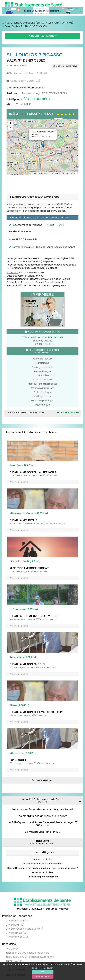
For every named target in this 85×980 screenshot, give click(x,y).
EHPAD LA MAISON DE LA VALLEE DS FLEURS (36, 712)
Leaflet (35, 173)
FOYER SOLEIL (18, 760)
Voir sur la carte (19, 482)
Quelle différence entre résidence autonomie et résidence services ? (42, 868)
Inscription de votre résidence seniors (27, 953)
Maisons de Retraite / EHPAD (29, 73)
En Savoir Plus (42, 976)
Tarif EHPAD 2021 (15, 961)
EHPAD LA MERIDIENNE (23, 520)
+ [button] (11, 123)
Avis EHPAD (12, 949)
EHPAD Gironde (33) (17, 921)
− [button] (11, 128)
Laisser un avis (68, 413)
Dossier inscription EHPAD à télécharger (43, 864)
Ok (43, 972)
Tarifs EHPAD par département (43, 877)
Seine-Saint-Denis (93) (60, 23)
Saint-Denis (11, 26)
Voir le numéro (37, 99)
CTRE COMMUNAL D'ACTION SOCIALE (42, 337)
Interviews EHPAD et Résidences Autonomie (30, 957)
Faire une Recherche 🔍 (42, 36)
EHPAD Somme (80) (17, 933)
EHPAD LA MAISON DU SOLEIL (28, 664)
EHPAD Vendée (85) (17, 937)
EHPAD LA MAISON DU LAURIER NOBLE (33, 472)
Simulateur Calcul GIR (43, 872)
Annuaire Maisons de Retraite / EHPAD (23, 23)
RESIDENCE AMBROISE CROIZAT (29, 568)
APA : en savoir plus (43, 859)
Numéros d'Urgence (43, 852)
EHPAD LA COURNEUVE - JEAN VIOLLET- (35, 616)
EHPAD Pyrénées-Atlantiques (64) (24, 929)
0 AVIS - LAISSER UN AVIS (42, 114)
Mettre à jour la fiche (65, 66)
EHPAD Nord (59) (15, 925)
